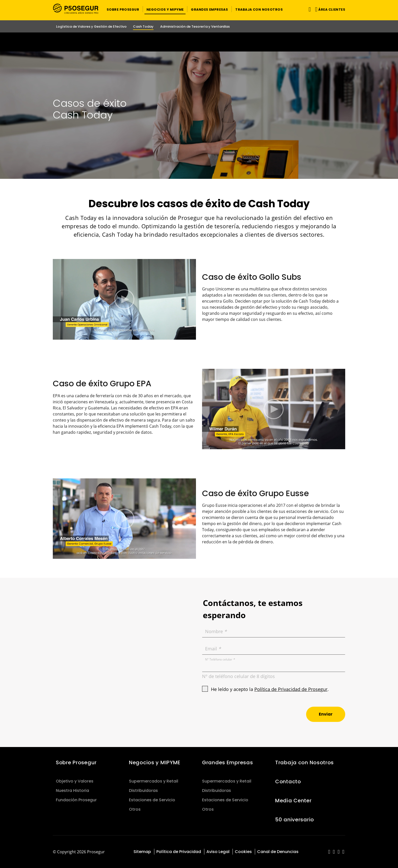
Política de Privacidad (179, 852)
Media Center (293, 801)
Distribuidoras (143, 791)
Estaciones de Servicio (152, 800)
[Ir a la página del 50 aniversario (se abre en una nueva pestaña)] (199, 42)
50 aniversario (295, 820)
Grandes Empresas (227, 762)
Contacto (288, 782)
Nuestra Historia (72, 791)
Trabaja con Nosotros (304, 762)
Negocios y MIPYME (155, 762)
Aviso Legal (218, 852)
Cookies (243, 852)
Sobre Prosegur (76, 762)
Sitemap (142, 852)
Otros (135, 809)
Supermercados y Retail (154, 781)
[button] (123, 9)
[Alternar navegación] (309, 9)
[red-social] (329, 852)
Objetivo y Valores (75, 781)
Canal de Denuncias (278, 852)
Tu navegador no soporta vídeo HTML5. (199, 42)
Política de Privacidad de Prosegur (291, 689)
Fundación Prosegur (76, 800)
